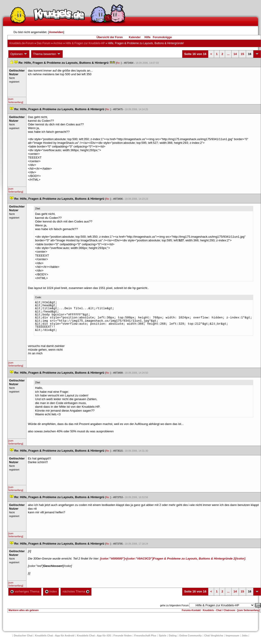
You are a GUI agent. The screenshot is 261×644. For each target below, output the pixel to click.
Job (245, 635)
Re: (119, 63)
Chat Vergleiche (214, 635)
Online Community (190, 635)
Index (51, 591)
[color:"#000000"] (173, 559)
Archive (58, 43)
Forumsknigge (162, 37)
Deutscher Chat (23, 635)
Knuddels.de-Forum (22, 43)
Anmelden (56, 32)
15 (242, 54)
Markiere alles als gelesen (24, 610)
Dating (173, 635)
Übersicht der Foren (110, 37)
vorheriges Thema (25, 591)
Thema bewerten (47, 54)
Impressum (233, 635)
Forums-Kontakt (191, 610)
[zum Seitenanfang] (16, 100)
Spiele (163, 635)
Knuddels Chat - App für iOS (94, 635)
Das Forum (44, 43)
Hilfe (147, 37)
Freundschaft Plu (145, 635)
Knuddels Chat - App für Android (55, 635)
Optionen (19, 54)
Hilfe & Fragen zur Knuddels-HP (85, 43)
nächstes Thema (76, 591)
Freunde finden (122, 635)
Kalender (135, 37)
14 (235, 54)
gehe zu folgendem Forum (174, 605)
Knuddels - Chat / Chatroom (219, 610)
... (228, 54)
